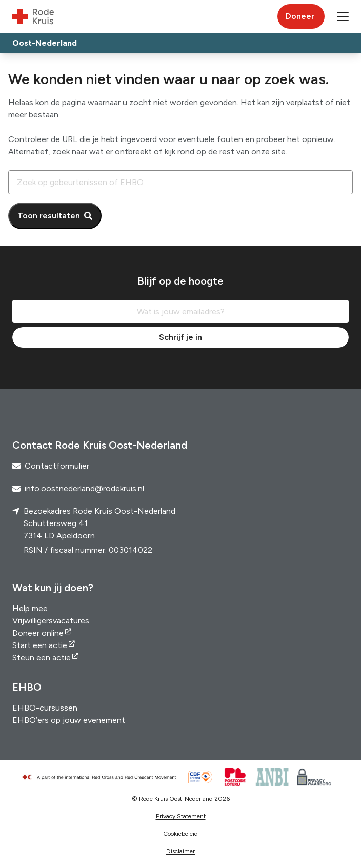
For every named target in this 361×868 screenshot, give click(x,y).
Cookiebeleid (180, 834)
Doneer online (38, 633)
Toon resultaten (49, 216)
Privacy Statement (181, 816)
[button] (343, 16)
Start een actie (40, 645)
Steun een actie (42, 658)
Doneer (300, 16)
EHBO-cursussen (45, 708)
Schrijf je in (180, 337)
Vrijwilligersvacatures (51, 621)
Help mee (30, 608)
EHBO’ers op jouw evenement (69, 720)
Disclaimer (180, 851)
